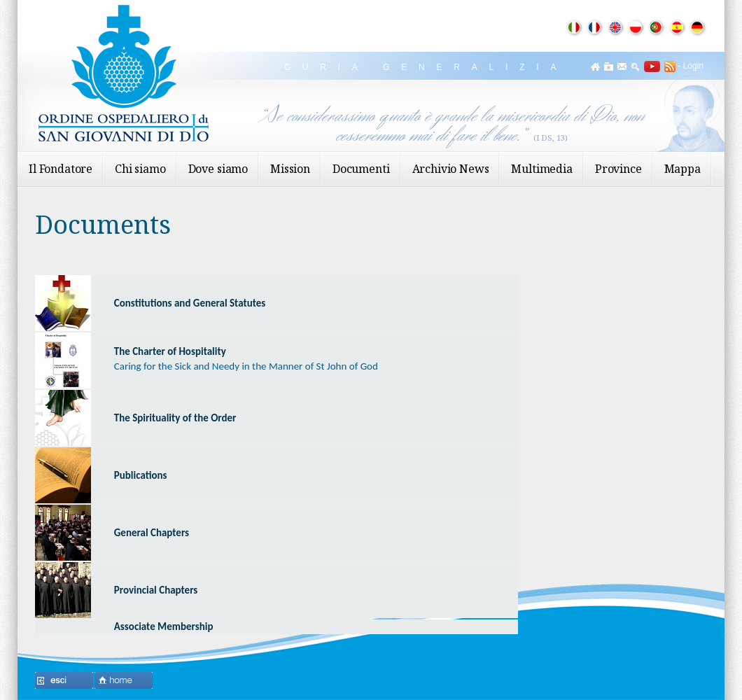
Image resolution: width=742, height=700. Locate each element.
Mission (290, 169)
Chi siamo (140, 169)
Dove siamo (218, 169)
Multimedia (541, 169)
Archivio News (451, 169)
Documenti (361, 169)
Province (618, 169)
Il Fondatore (61, 169)
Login (693, 66)
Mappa (682, 169)
